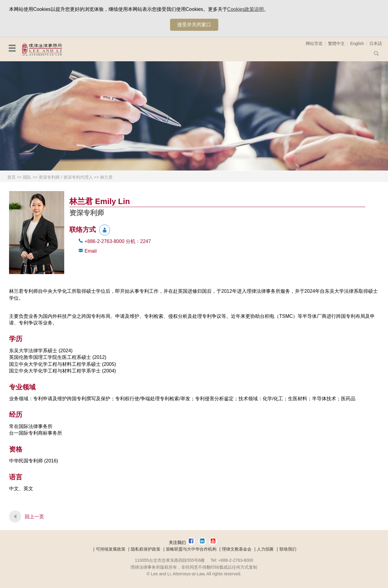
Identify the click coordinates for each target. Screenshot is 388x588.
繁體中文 (336, 43)
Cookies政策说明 (246, 9)
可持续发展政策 (111, 549)
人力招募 (265, 549)
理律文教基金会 (237, 549)
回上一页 (34, 517)
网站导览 (314, 43)
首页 (11, 177)
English (357, 43)
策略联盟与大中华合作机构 (191, 549)
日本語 (376, 43)
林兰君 (106, 177)
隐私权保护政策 (146, 549)
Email (90, 251)
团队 (27, 177)
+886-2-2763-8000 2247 (118, 241)
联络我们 (288, 549)
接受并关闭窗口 (194, 25)
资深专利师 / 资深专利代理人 (66, 177)
